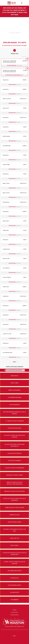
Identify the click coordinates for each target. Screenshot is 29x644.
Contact (14, 610)
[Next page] (18, 362)
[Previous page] (11, 362)
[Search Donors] (24, 57)
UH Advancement (15, 615)
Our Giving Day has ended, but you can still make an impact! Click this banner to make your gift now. (14, 11)
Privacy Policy (14, 612)
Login (14, 636)
